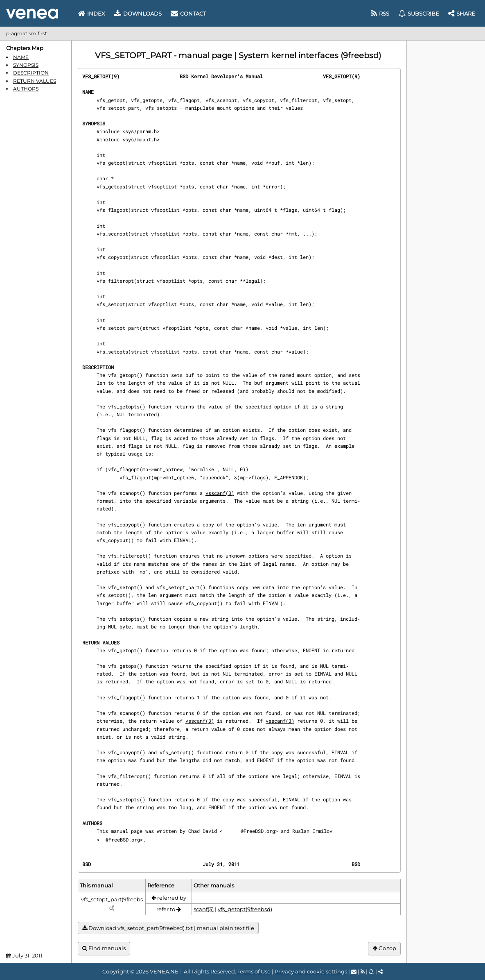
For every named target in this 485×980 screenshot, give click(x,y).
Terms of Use (254, 971)
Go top (384, 948)
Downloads (138, 14)
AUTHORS (26, 89)
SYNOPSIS (26, 65)
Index (92, 14)
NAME (21, 57)
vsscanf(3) (220, 493)
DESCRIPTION (31, 73)
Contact (188, 14)
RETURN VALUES (35, 81)
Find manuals (104, 948)
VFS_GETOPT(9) (101, 76)
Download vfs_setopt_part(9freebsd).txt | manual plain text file (168, 928)
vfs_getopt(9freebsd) (245, 909)
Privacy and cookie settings (311, 971)
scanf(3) (204, 909)
